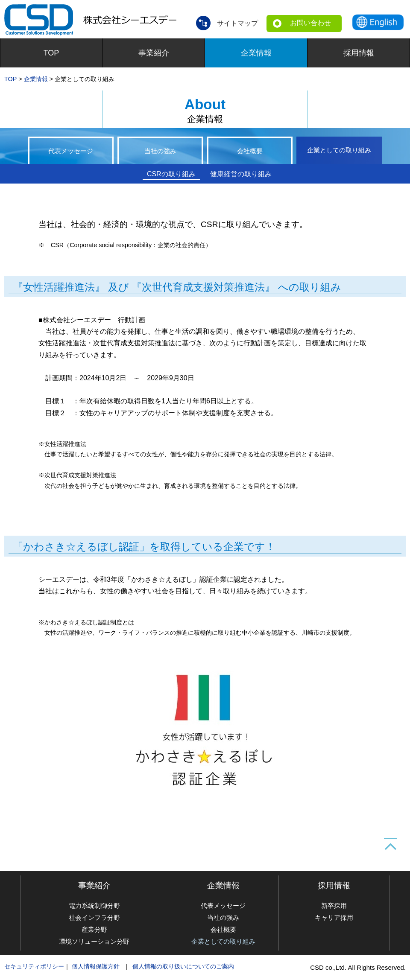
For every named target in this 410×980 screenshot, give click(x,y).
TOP (51, 53)
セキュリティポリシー (34, 966)
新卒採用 (334, 906)
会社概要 (250, 152)
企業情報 (256, 53)
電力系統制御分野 (94, 906)
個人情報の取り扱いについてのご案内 (183, 966)
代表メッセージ (71, 152)
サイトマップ (237, 23)
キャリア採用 (334, 917)
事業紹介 (154, 53)
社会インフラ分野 (94, 917)
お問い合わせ (310, 23)
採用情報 (359, 53)
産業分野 (94, 929)
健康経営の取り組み (241, 174)
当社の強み (160, 152)
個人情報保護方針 (96, 966)
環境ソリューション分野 (94, 941)
